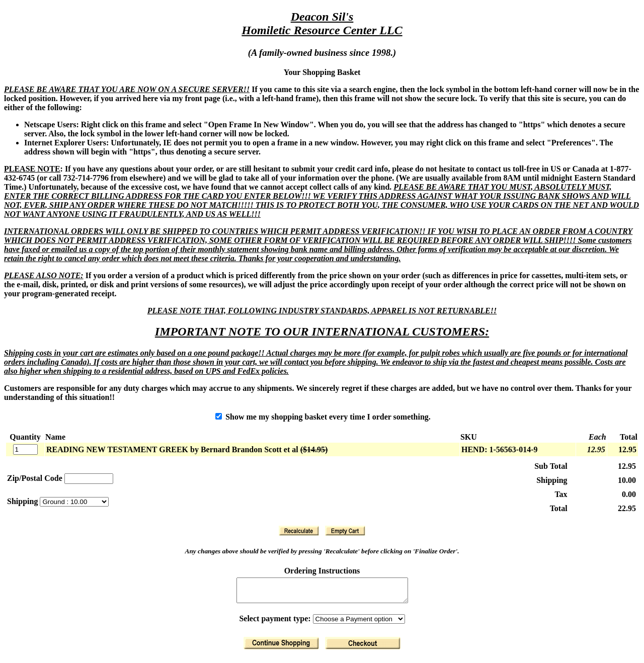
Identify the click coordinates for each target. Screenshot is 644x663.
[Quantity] (25, 449)
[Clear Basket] (345, 531)
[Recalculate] (299, 531)
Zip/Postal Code (35, 478)
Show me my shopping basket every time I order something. (323, 417)
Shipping (23, 501)
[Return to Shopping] (281, 648)
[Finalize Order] (363, 648)
